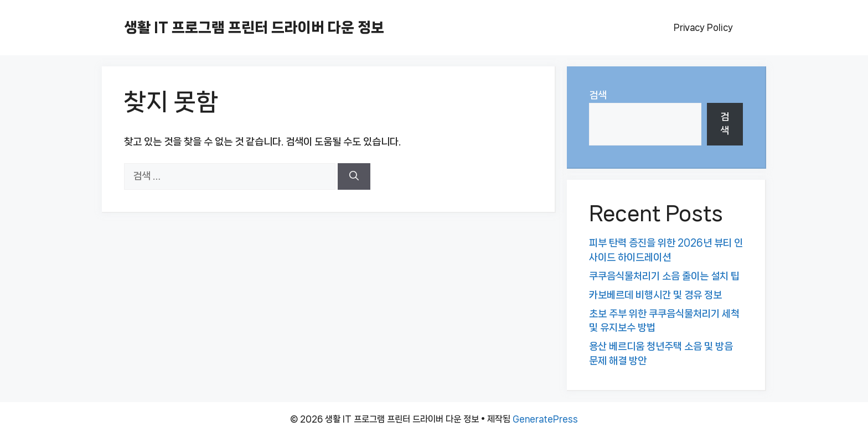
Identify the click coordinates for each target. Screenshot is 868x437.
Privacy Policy (703, 27)
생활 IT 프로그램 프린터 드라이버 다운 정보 (254, 27)
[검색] (354, 176)
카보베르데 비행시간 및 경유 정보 (655, 295)
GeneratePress (545, 419)
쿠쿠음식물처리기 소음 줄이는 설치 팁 (664, 276)
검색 (598, 95)
